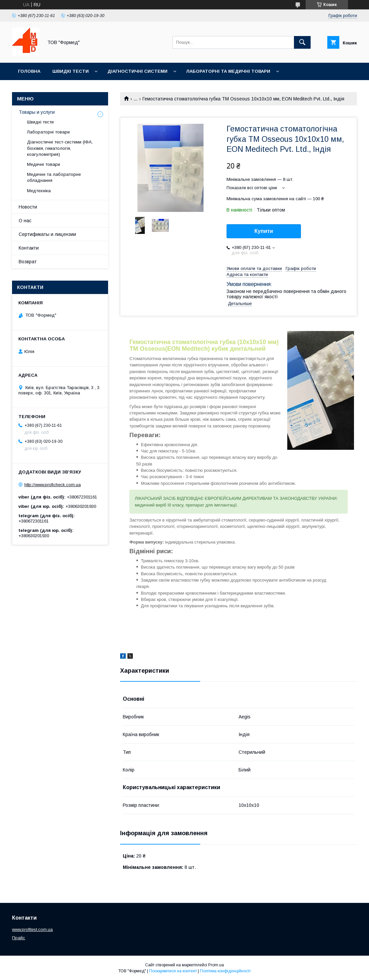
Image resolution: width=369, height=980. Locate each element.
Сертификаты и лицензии (47, 234)
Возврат (28, 262)
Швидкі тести (71, 71)
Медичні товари (44, 164)
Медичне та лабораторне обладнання (54, 177)
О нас (25, 221)
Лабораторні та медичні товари (228, 71)
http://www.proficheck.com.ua (53, 485)
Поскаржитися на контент (173, 971)
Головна (29, 71)
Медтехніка (39, 191)
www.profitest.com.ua (32, 929)
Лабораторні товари (48, 132)
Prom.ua (216, 965)
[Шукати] (302, 42)
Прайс (19, 938)
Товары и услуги (37, 112)
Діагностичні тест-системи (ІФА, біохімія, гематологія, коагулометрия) (60, 148)
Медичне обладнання (47, 89)
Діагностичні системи (137, 71)
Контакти (29, 248)
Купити (264, 231)
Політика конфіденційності (225, 971)
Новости (28, 207)
